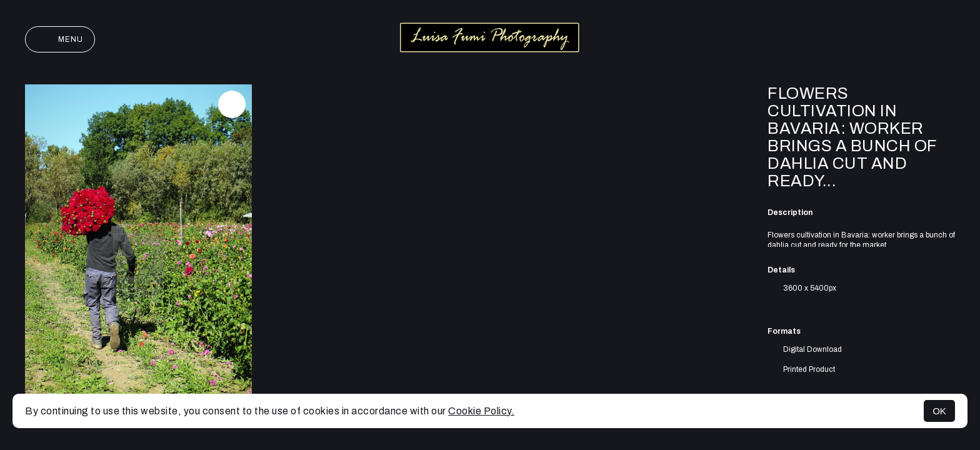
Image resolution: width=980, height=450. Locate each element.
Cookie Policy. (481, 411)
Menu (60, 39)
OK (939, 411)
